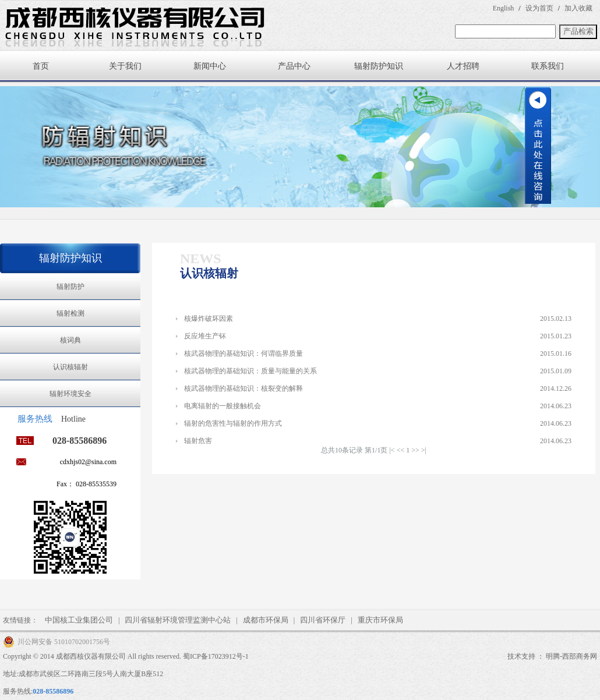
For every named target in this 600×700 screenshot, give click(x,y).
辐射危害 (198, 441)
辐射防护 (70, 287)
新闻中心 (210, 66)
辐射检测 (70, 313)
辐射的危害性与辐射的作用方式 (233, 423)
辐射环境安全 (70, 394)
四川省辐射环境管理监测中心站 (178, 620)
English (504, 8)
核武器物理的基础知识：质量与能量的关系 (250, 371)
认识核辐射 (70, 367)
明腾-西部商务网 (571, 656)
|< (392, 450)
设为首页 (539, 8)
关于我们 (125, 66)
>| (424, 450)
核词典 (70, 340)
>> (415, 450)
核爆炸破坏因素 (209, 319)
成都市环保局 (266, 620)
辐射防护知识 (379, 66)
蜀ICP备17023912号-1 (216, 656)
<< (401, 450)
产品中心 (294, 66)
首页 (41, 66)
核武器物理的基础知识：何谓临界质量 (243, 353)
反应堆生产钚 (205, 336)
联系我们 (548, 66)
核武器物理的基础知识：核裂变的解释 (243, 388)
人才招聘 (463, 66)
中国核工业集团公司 (79, 620)
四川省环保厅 (323, 620)
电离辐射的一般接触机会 (223, 406)
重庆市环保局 (380, 620)
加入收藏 (578, 8)
